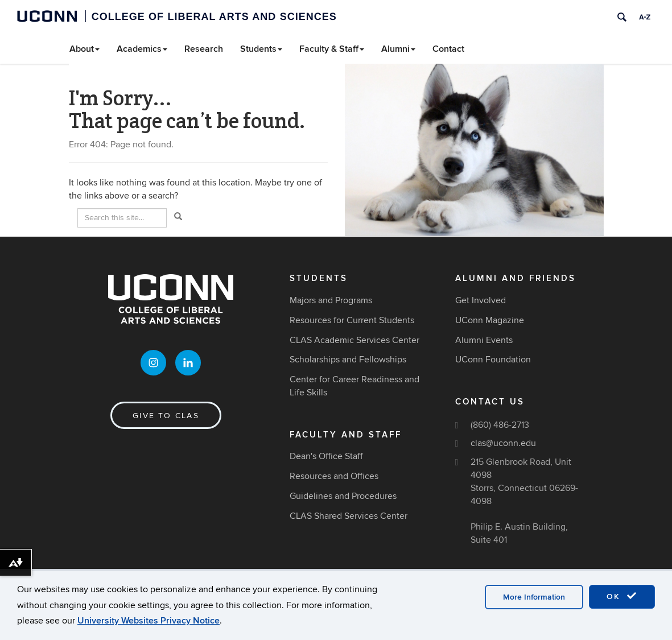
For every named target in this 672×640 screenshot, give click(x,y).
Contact (448, 49)
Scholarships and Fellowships (348, 360)
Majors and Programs (331, 300)
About (84, 49)
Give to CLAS (166, 416)
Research (204, 49)
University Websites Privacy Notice (149, 621)
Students (261, 49)
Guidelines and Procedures (343, 496)
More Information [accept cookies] (534, 597)
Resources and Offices (334, 476)
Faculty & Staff (332, 49)
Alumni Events (484, 340)
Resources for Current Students (352, 320)
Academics (142, 49)
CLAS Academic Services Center (354, 340)
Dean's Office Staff (326, 456)
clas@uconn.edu (503, 443)
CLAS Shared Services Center (349, 516)
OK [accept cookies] (622, 596)
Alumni (398, 49)
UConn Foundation (493, 360)
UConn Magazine (490, 320)
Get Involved (481, 300)
